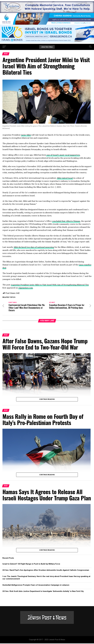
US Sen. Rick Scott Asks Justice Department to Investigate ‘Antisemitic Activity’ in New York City (43, 592)
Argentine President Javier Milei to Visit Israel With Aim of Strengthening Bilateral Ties (50, 285)
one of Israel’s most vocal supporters (63, 155)
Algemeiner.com (26, 288)
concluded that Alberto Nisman (66, 221)
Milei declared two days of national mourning (34, 247)
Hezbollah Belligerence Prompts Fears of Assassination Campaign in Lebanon (36, 586)
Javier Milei (26, 135)
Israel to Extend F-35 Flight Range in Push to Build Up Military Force (31, 565)
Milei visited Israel (65, 178)
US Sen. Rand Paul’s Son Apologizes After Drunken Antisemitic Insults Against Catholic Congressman (46, 571)
